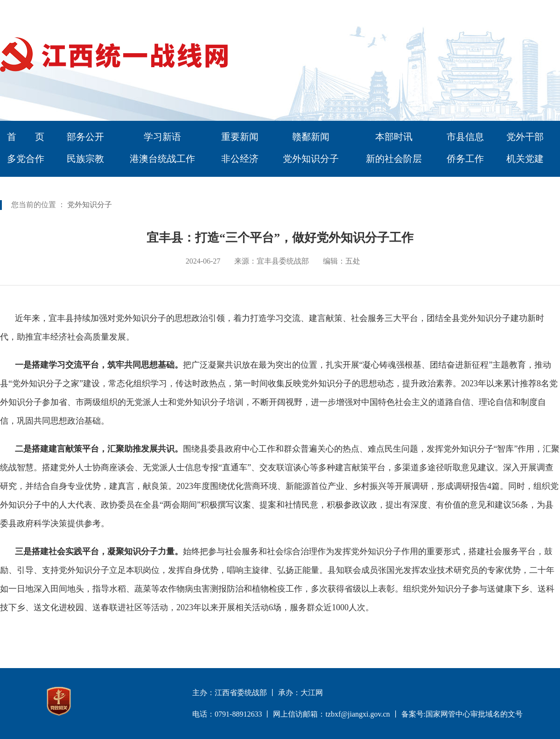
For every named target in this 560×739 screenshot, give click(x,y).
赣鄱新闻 (311, 137)
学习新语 (162, 137)
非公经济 (240, 159)
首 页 (26, 137)
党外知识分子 (311, 159)
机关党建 (525, 159)
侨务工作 (465, 159)
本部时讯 (394, 137)
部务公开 (85, 137)
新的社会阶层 (394, 159)
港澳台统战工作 (162, 159)
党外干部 (525, 137)
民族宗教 (85, 159)
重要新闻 (240, 137)
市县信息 (465, 137)
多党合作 (26, 159)
